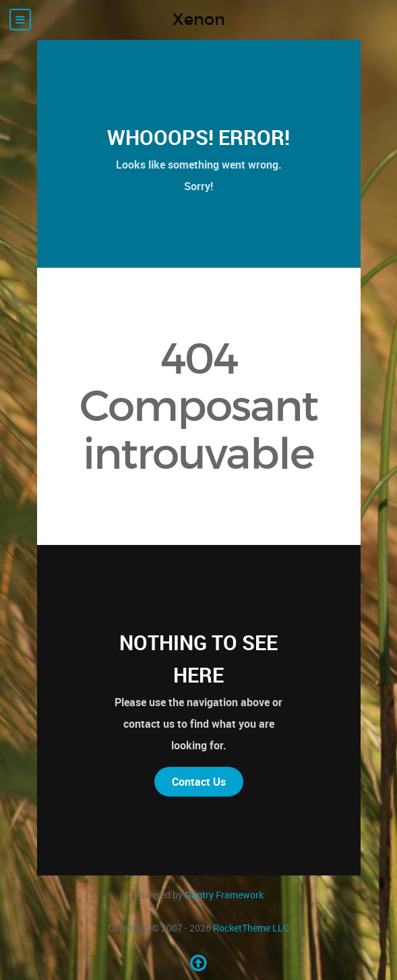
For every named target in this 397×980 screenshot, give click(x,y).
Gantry (224, 895)
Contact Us (199, 782)
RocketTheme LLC (251, 928)
